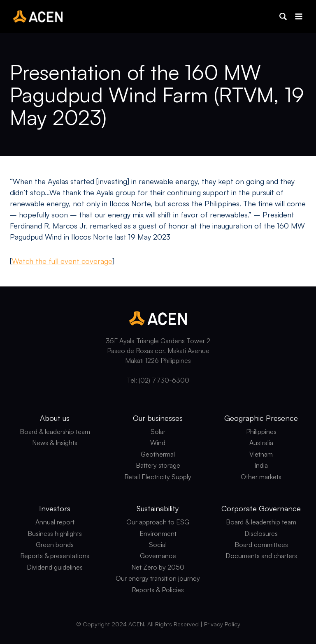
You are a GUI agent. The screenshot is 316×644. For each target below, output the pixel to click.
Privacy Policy (222, 624)
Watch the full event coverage (62, 261)
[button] (283, 16)
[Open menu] (299, 16)
